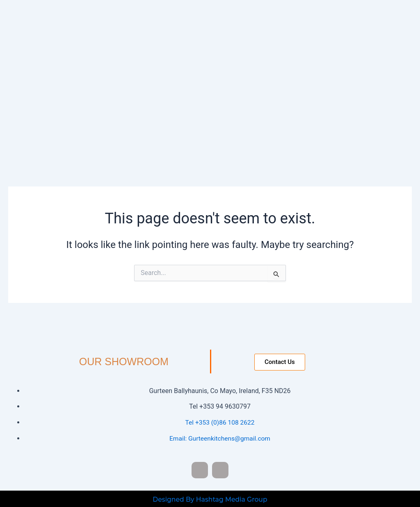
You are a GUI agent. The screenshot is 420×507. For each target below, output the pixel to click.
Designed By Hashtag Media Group (210, 498)
